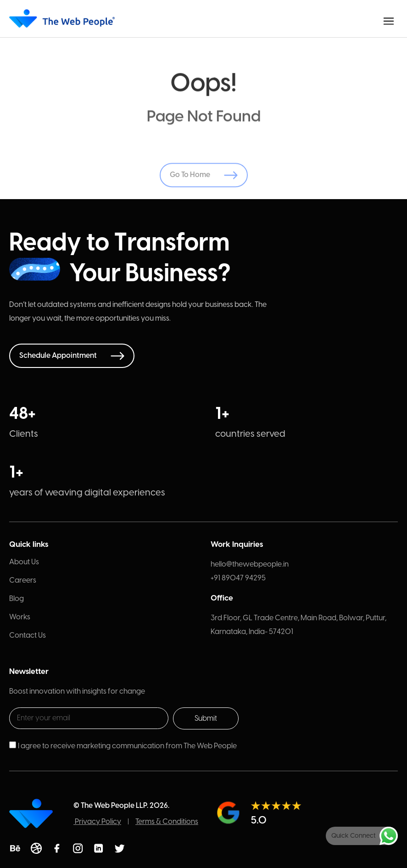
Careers (23, 580)
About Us (24, 562)
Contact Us (28, 635)
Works (20, 617)
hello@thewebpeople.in (250, 564)
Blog (17, 598)
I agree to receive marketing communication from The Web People (127, 746)
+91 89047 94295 (238, 578)
